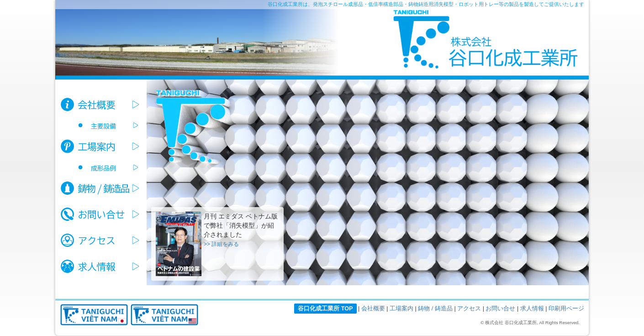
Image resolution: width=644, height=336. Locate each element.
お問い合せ (500, 309)
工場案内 (401, 309)
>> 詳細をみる (221, 244)
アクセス (469, 309)
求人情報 (532, 309)
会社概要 (373, 309)
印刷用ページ (566, 309)
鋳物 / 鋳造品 (435, 309)
